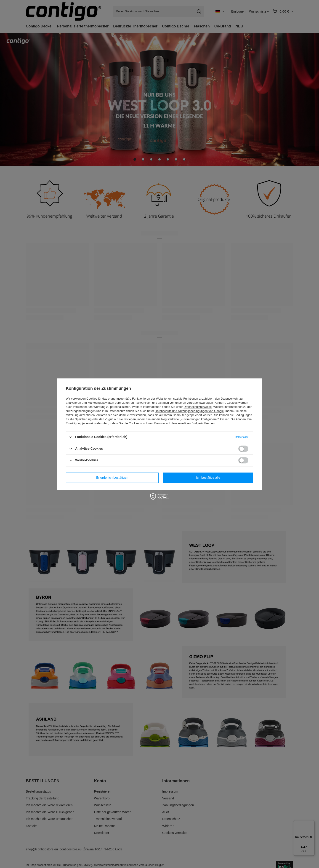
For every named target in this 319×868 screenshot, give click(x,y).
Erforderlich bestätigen (112, 478)
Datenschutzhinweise (198, 407)
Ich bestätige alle (208, 478)
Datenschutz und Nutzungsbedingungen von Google (189, 411)
